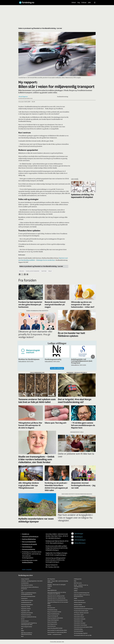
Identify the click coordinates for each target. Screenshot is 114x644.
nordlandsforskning (33, 271)
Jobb (89, 3)
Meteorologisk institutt (27, 627)
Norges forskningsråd (53, 616)
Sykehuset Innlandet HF (80, 607)
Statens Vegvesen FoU (79, 600)
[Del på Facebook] (20, 274)
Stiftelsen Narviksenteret (80, 602)
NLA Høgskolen (51, 579)
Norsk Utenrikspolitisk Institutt (55, 628)
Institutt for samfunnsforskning (29, 617)
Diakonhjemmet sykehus (27, 585)
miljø (50, 271)
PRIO (75, 581)
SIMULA (76, 589)
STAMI (76, 598)
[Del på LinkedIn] (25, 274)
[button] (93, 357)
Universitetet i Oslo (78, 621)
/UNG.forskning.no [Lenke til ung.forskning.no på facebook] (80, 540)
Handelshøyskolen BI (26, 602)
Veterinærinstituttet (79, 631)
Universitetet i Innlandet (80, 619)
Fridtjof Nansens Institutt (27, 600)
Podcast (84, 3)
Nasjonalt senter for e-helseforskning (56, 598)
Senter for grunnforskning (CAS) (82, 593)
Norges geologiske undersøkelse (55, 618)
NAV (22, 629)
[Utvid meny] (95, 3)
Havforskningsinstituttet (27, 605)
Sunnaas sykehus (78, 605)
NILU (22, 636)
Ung (79, 3)
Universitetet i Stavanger (80, 623)
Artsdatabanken (25, 583)
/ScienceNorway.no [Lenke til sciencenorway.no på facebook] (80, 543)
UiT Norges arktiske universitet (81, 613)
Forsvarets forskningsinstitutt (28, 596)
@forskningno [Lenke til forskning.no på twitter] (79, 534)
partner (44, 271)
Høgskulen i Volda (25, 611)
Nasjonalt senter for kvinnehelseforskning (58, 600)
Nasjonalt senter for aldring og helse (56, 596)
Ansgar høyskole (25, 579)
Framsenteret (24, 598)
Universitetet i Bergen (79, 617)
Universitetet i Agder (79, 615)
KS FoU (23, 619)
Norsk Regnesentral (52, 624)
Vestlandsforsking (78, 629)
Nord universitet (51, 608)
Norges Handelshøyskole (53, 614)
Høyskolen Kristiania (26, 615)
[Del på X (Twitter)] (22, 274)
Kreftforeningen (25, 621)
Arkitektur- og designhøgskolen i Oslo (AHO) (32, 581)
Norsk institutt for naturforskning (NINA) (57, 630)
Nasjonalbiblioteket (52, 590)
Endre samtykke (27, 570)
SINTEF (76, 591)
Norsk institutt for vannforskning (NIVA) (57, 632)
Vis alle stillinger (57, 368)
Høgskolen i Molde (26, 607)
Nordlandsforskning (52, 610)
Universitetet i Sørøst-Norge (80, 625)
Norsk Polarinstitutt (52, 622)
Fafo (22, 591)
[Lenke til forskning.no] (43, 2)
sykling (22, 271)
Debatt (74, 3)
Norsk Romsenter (52, 626)
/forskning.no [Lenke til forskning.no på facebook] (78, 537)
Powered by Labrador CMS (57, 642)
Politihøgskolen (78, 579)
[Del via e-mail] (27, 274)
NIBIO (23, 631)
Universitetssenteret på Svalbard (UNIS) (83, 627)
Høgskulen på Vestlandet (27, 613)
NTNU (49, 588)
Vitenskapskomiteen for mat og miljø (83, 635)
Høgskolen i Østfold (26, 609)
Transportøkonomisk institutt (81, 611)
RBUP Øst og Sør (78, 583)
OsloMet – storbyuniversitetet (54, 634)
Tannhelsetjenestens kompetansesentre (83, 609)
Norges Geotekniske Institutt (54, 612)
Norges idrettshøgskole (53, 620)
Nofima (49, 606)
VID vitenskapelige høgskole (81, 633)
